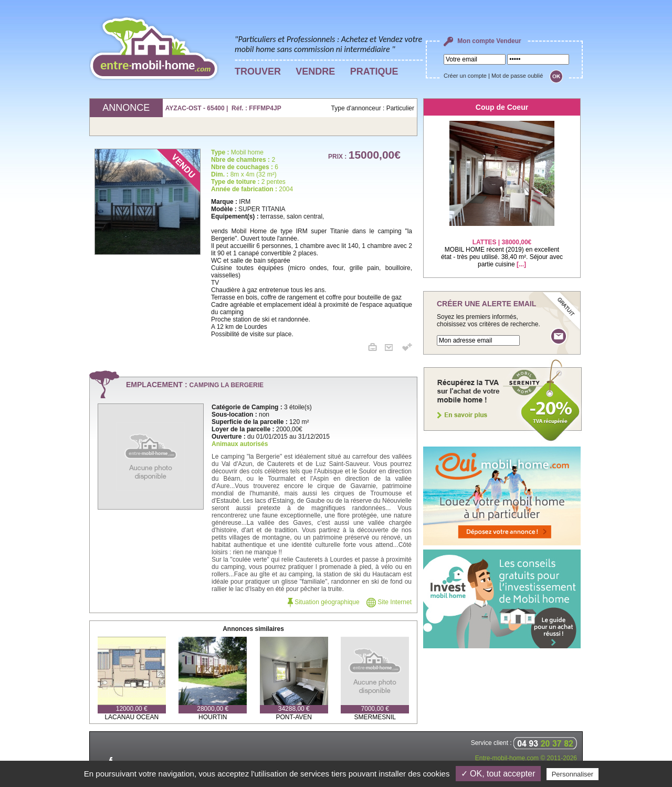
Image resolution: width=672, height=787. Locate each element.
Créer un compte (465, 76)
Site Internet (389, 602)
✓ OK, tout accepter (498, 774)
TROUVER (258, 71)
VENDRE (315, 71)
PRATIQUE (374, 71)
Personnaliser (573, 774)
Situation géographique (324, 602)
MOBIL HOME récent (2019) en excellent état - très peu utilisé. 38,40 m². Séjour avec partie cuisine (502, 247)
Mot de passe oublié (517, 76)
